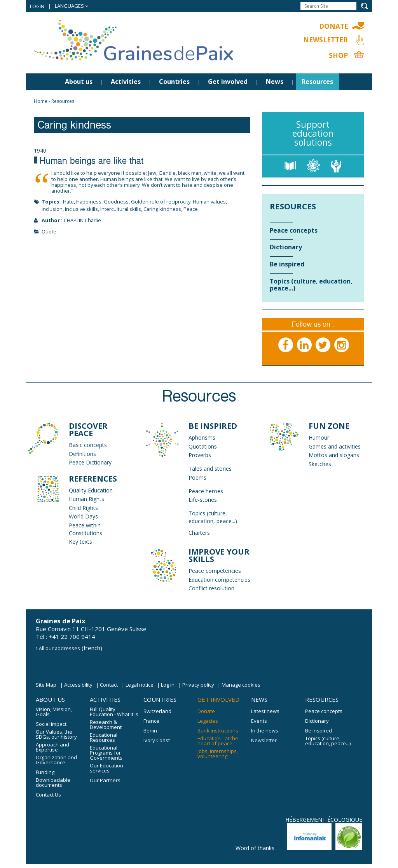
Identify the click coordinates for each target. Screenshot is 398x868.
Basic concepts (88, 445)
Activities (126, 82)
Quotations (203, 446)
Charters (199, 533)
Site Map (46, 685)
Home (41, 101)
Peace (191, 209)
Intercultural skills (121, 209)
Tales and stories (210, 469)
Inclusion (52, 209)
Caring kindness (162, 209)
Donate (334, 26)
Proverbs (200, 455)
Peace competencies (215, 571)
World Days (83, 516)
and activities (344, 446)
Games (318, 446)
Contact (109, 685)
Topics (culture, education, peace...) (213, 517)
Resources (317, 82)
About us (79, 82)
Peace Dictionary (90, 462)
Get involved (228, 82)
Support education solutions (313, 133)
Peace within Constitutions (86, 529)
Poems (197, 477)
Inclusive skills (81, 209)
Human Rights (86, 499)
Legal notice (140, 685)
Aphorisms (202, 437)
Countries (174, 82)
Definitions (82, 454)
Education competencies (219, 580)
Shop (338, 55)
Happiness (89, 202)
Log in (168, 685)
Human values (209, 202)
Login (37, 6)
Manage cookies (241, 685)
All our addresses (59, 648)
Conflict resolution (211, 588)
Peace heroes (206, 491)
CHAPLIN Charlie (82, 220)
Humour (319, 437)
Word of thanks (255, 848)
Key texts (80, 542)
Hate (68, 202)
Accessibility (78, 685)
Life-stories (203, 500)
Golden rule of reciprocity (161, 202)
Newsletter (326, 40)
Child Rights (83, 508)
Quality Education (91, 490)
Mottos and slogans (334, 455)
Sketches (320, 464)
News (275, 82)
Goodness (116, 202)
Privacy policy (198, 685)
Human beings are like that (92, 162)
